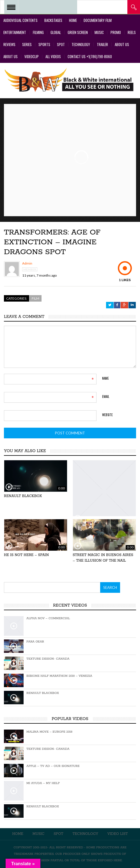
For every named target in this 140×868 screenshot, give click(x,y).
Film (35, 298)
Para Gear (35, 642)
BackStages (53, 20)
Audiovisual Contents (20, 20)
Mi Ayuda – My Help (43, 783)
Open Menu (11, 7)
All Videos (53, 56)
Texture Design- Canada (48, 659)
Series (27, 44)
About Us (122, 44)
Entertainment (15, 32)
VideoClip (32, 56)
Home (73, 20)
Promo (116, 32)
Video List (118, 834)
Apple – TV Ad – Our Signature (53, 766)
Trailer (102, 44)
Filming (38, 32)
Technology (81, 44)
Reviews (9, 44)
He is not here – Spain (26, 555)
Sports (44, 44)
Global (56, 32)
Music (99, 32)
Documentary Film (98, 20)
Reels (132, 32)
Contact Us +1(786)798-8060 (90, 56)
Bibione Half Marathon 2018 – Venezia (59, 676)
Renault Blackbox (23, 496)
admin (27, 263)
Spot (61, 44)
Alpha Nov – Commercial (48, 618)
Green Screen (78, 32)
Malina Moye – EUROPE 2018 (49, 732)
